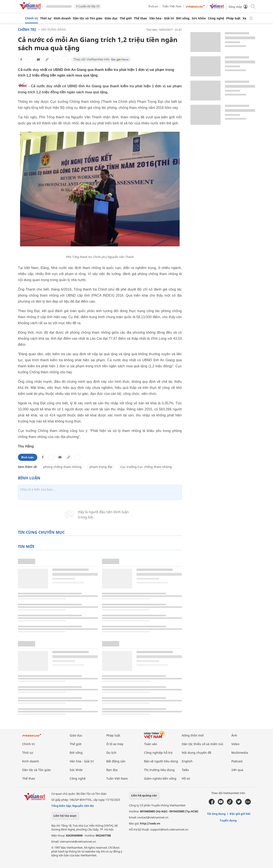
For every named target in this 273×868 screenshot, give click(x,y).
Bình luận (28, 457)
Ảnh (234, 735)
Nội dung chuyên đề (197, 753)
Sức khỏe (199, 18)
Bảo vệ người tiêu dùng (161, 761)
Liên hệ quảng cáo (144, 795)
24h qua (237, 770)
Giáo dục (111, 18)
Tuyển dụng (228, 820)
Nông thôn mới (193, 735)
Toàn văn (151, 744)
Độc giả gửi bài (240, 814)
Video (235, 744)
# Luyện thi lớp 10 (88, 6)
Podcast (153, 6)
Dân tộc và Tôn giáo (88, 18)
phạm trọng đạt (101, 467)
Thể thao (140, 18)
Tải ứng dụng (216, 814)
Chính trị (31, 18)
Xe (244, 18)
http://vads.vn (150, 823)
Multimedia (240, 753)
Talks (185, 770)
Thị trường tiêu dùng (159, 770)
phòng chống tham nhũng (62, 467)
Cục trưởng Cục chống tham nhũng (146, 467)
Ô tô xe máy (115, 744)
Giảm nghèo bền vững (160, 778)
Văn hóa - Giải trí (162, 18)
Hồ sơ (186, 778)
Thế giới (126, 18)
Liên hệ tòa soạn (65, 816)
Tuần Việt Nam (172, 6)
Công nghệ (216, 18)
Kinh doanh (62, 18)
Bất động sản (116, 761)
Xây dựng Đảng (54, 29)
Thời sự (46, 18)
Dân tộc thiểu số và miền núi (202, 744)
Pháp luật (233, 18)
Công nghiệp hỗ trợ (158, 753)
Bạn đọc (112, 770)
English (187, 761)
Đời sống (183, 18)
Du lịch (111, 753)
